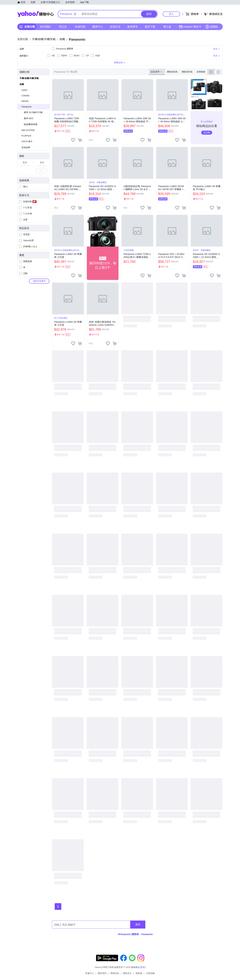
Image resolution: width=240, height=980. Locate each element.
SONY (25, 90)
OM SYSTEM (28, 130)
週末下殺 (150, 27)
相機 (22, 84)
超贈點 (212, 27)
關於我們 (102, 973)
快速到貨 (80, 27)
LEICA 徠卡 (27, 141)
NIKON (25, 101)
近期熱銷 (201, 72)
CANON (25, 96)
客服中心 (90, 973)
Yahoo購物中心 (35, 14)
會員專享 (132, 27)
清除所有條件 (39, 281)
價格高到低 (187, 72)
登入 (171, 14)
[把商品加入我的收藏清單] (73, 140)
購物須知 (115, 973)
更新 (143, 967)
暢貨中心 (98, 27)
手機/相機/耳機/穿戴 (29, 78)
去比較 (207, 132)
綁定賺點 (45, 27)
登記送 (63, 27)
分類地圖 (150, 973)
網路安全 (127, 973)
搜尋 (138, 924)
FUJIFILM (26, 136)
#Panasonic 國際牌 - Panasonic (135, 934)
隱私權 (139, 973)
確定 (41, 170)
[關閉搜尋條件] (75, 14)
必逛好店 (115, 27)
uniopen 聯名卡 (190, 27)
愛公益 (167, 27)
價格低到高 (172, 72)
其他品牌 (26, 147)
